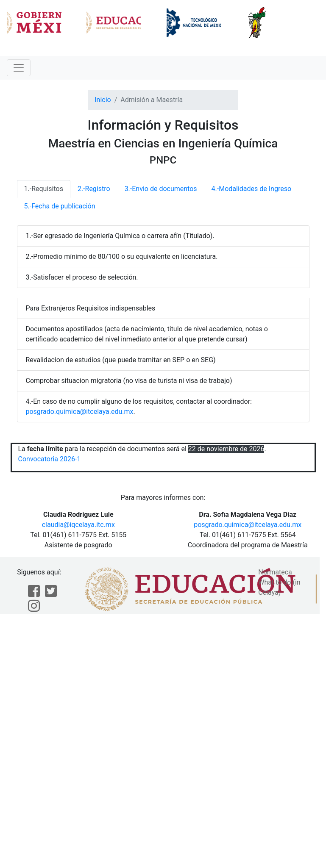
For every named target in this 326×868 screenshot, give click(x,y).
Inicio (103, 100)
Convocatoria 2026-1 (50, 459)
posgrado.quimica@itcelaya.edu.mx (80, 412)
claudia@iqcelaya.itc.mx (78, 525)
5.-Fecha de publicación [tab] (60, 206)
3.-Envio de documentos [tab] (161, 189)
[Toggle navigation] (19, 68)
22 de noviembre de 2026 (226, 449)
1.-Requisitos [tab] (44, 189)
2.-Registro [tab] (94, 189)
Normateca (275, 572)
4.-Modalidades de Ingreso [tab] (251, 189)
